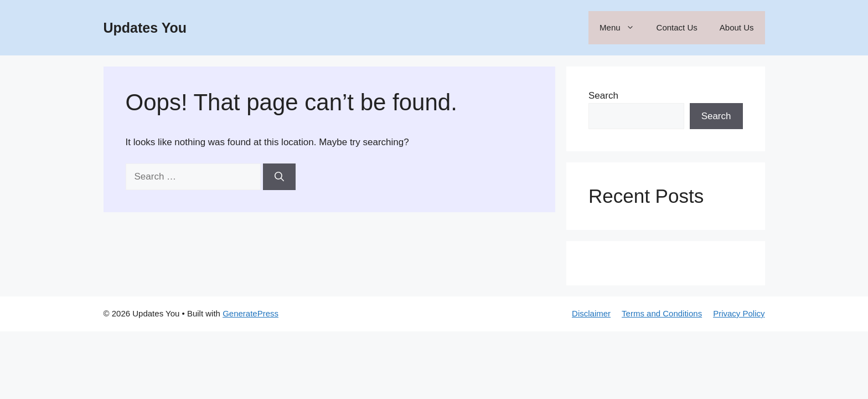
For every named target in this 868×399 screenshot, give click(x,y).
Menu (622, 28)
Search (603, 96)
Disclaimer (591, 313)
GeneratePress (250, 313)
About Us (737, 27)
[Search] (279, 177)
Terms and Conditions (662, 313)
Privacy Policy (739, 313)
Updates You (145, 28)
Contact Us (677, 27)
